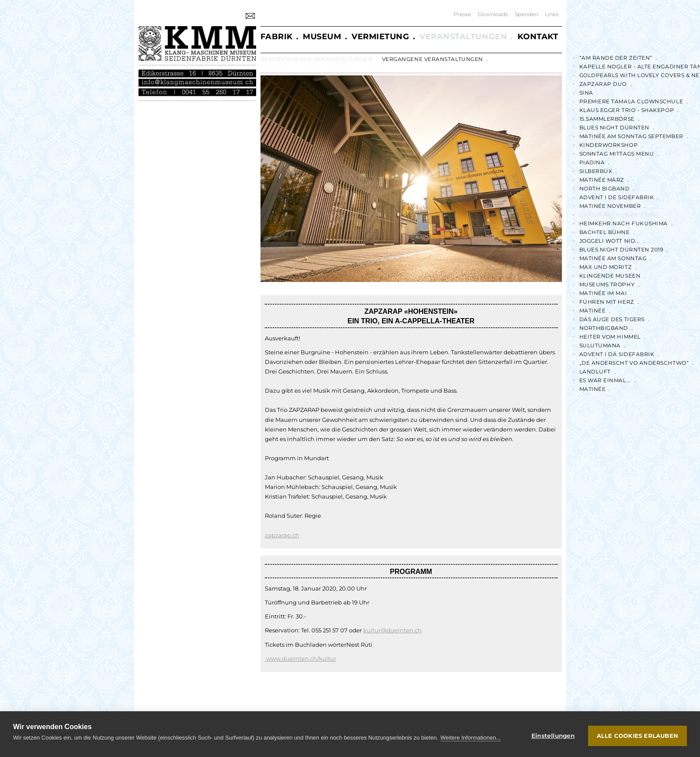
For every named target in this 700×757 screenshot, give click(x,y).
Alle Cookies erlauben (637, 736)
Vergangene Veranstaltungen (433, 59)
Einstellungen (553, 736)
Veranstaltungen (463, 37)
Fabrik (277, 37)
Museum (322, 37)
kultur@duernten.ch (392, 630)
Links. (552, 14)
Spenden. (527, 14)
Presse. (463, 14)
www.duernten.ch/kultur (301, 659)
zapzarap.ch (282, 535)
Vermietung (380, 37)
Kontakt (538, 37)
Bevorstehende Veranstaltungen (317, 59)
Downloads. (494, 14)
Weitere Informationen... (471, 738)
